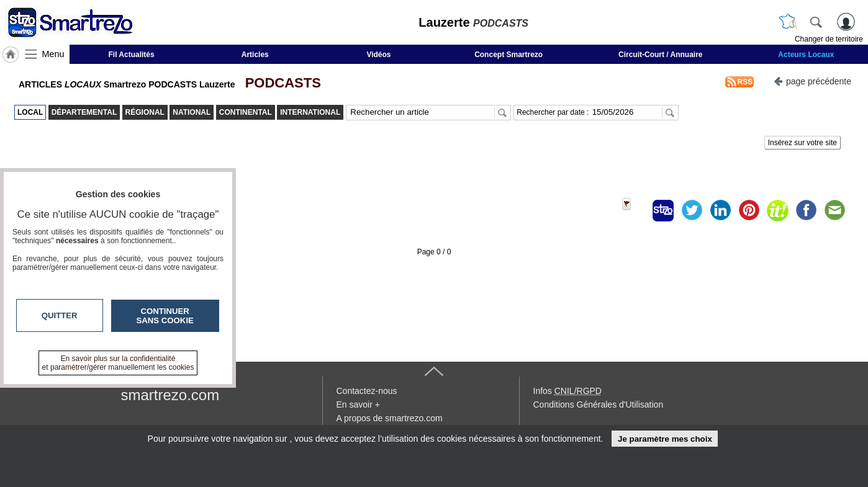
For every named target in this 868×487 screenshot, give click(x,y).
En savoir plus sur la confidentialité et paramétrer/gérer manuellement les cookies (118, 363)
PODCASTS (279, 83)
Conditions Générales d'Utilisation (599, 404)
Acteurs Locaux (806, 55)
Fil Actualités (131, 55)
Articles (255, 55)
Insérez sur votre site (802, 143)
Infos (567, 391)
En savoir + (358, 404)
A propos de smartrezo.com (390, 418)
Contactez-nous (367, 391)
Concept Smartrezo (509, 55)
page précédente (812, 80)
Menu (53, 54)
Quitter (60, 315)
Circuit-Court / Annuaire (661, 55)
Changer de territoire (829, 39)
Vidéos (378, 55)
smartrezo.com (170, 395)
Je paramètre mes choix (665, 439)
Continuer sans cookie (165, 316)
